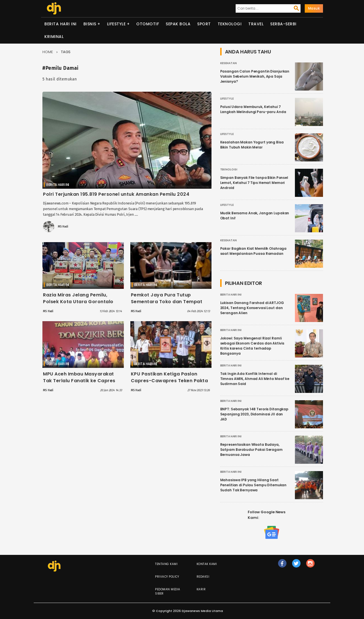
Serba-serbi (283, 24)
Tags (66, 52)
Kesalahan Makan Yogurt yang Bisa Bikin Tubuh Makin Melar (252, 145)
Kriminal (54, 37)
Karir (201, 589)
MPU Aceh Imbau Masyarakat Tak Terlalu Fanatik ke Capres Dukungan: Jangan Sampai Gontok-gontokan (79, 384)
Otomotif (148, 24)
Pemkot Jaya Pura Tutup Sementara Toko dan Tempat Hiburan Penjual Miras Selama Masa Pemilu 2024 (167, 305)
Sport (204, 24)
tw (296, 566)
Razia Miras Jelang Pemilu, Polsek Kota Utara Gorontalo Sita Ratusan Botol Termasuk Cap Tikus (78, 305)
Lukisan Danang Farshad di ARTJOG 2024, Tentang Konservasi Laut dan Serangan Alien (252, 308)
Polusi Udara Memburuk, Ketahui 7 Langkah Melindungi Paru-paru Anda (253, 109)
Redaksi (203, 577)
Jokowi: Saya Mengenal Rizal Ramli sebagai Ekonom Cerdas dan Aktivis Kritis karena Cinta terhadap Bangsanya (252, 346)
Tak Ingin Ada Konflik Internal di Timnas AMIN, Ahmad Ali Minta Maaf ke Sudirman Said (255, 379)
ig (310, 566)
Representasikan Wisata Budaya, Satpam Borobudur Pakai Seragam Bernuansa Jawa (251, 450)
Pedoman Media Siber (168, 591)
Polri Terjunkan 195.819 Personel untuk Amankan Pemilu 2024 (116, 194)
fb (282, 566)
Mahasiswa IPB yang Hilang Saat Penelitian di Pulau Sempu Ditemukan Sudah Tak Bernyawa (253, 485)
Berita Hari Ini (61, 24)
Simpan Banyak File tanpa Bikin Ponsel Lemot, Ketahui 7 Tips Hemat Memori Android (254, 183)
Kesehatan (228, 63)
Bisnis (90, 24)
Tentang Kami (166, 564)
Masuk (314, 8)
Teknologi (230, 24)
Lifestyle (116, 24)
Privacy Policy (167, 577)
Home (48, 52)
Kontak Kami (207, 564)
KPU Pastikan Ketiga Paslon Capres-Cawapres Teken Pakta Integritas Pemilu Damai (170, 381)
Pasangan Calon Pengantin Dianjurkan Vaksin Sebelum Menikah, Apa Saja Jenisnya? (255, 76)
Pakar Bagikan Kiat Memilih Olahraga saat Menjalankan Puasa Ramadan (253, 251)
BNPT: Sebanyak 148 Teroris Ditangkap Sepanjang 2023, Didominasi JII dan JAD (254, 414)
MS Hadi (63, 227)
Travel (256, 24)
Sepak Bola (178, 24)
